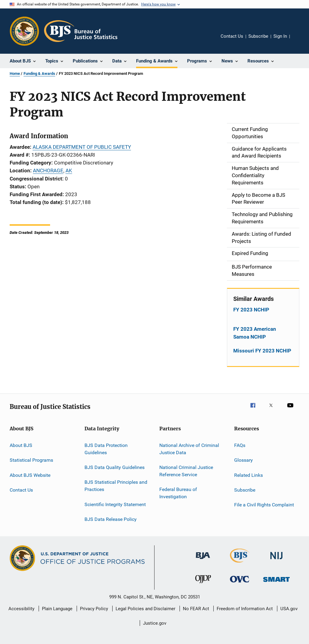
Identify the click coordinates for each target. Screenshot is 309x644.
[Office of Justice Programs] (24, 31)
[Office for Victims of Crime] (240, 583)
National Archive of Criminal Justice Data (189, 449)
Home (15, 73)
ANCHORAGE (48, 171)
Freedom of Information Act (245, 609)
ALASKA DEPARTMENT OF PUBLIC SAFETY (82, 147)
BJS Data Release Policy (111, 519)
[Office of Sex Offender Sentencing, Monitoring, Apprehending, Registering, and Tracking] (276, 583)
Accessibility (21, 609)
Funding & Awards (39, 73)
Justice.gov (155, 623)
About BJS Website (30, 475)
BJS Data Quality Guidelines (115, 467)
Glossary (244, 460)
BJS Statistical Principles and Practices (116, 486)
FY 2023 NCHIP (251, 310)
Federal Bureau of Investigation (178, 493)
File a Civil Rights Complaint (264, 505)
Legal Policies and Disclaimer (145, 609)
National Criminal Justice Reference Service (186, 471)
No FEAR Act (196, 609)
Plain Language (57, 609)
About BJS (21, 445)
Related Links (248, 475)
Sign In (280, 36)
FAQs (240, 445)
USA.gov (289, 609)
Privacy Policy (94, 609)
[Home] (81, 31)
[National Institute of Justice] (276, 560)
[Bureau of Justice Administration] (203, 560)
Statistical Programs (31, 460)
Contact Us (232, 36)
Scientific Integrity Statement (115, 504)
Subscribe (258, 36)
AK (69, 171)
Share (299, 40)
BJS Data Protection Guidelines (106, 449)
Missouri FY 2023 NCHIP (262, 351)
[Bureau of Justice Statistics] (240, 564)
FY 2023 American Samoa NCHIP (255, 333)
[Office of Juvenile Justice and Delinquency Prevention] (203, 584)
